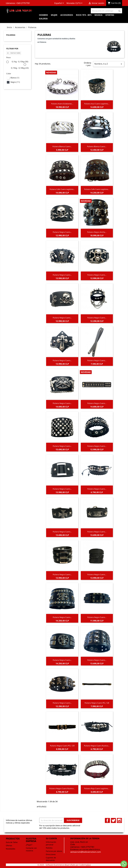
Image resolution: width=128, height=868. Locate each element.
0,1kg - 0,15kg (20, 62)
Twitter (113, 820)
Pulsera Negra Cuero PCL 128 (97, 703)
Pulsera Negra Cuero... (62, 232)
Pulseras (11, 35)
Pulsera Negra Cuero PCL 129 (62, 746)
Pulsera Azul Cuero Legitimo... (97, 104)
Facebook (107, 820)
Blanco (15, 78)
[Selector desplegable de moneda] (79, 3)
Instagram (119, 820)
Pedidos (49, 848)
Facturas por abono (54, 851)
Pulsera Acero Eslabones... (62, 104)
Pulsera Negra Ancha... (97, 232)
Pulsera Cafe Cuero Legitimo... (62, 189)
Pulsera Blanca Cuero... (62, 146)
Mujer (54, 15)
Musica (98, 15)
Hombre (43, 15)
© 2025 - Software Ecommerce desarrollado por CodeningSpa (64, 865)
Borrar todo (14, 53)
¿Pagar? (29, 845)
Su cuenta (51, 838)
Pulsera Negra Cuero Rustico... (97, 746)
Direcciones (51, 854)
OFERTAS (110, 15)
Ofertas (9, 845)
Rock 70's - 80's (84, 15)
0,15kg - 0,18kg (20, 68)
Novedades (11, 849)
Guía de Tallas (12, 842)
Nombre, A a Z (109, 64)
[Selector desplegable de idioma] (59, 3)
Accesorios (67, 15)
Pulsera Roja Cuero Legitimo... (97, 788)
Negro (15, 82)
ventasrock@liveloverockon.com (86, 852)
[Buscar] (106, 11)
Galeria (43, 19)
